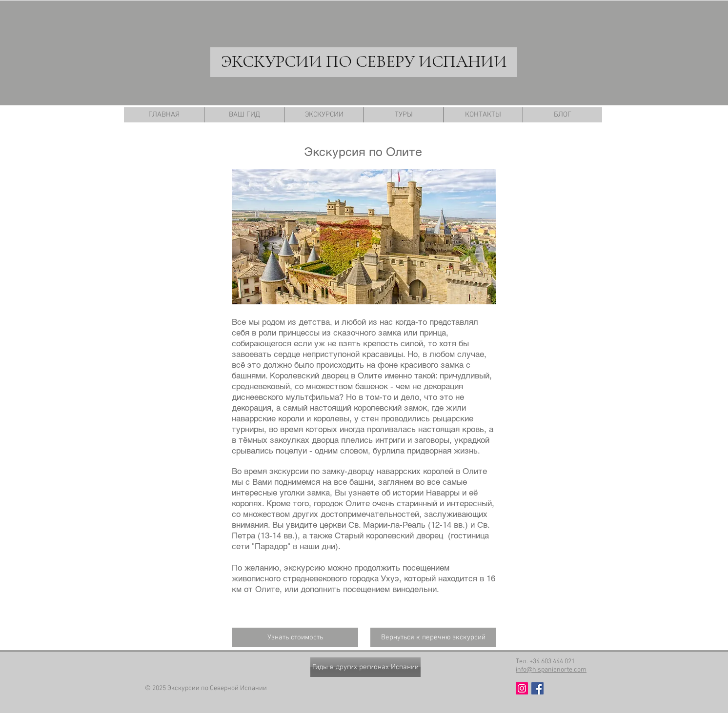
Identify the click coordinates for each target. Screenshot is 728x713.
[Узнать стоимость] (295, 637)
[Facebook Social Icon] (537, 688)
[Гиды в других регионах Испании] (365, 667)
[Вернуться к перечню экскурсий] (433, 637)
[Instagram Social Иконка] (522, 688)
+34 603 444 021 (552, 662)
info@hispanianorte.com (551, 670)
